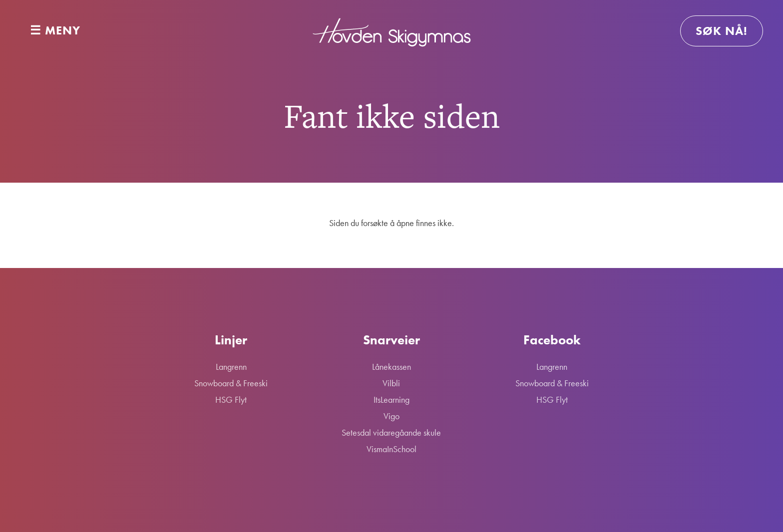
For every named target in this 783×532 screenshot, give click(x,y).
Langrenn (231, 367)
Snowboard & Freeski (231, 383)
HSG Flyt (231, 399)
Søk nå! (722, 31)
